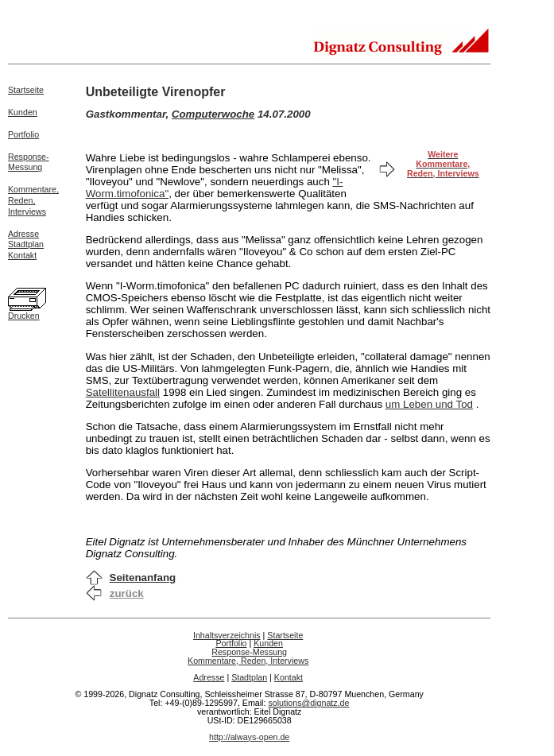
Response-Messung (29, 162)
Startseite (26, 90)
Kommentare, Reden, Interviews (248, 661)
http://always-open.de (249, 737)
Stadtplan (26, 244)
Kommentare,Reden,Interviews (33, 200)
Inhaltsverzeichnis (227, 635)
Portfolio (23, 134)
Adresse (23, 234)
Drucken (24, 316)
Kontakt (22, 255)
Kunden (23, 112)
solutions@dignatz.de (308, 703)
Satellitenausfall (123, 392)
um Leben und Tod (429, 404)
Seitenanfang (143, 578)
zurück (127, 593)
